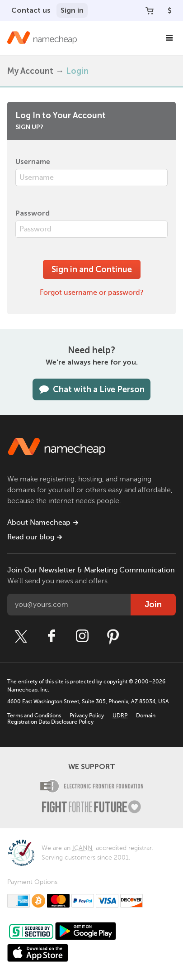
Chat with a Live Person (91, 389)
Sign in (72, 10)
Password (33, 213)
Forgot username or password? (92, 293)
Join (153, 605)
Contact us (31, 10)
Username (33, 161)
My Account (30, 71)
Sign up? (29, 127)
